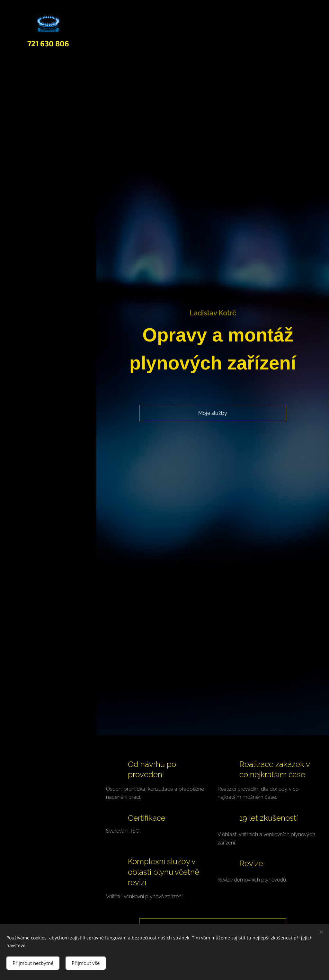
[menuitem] (48, 469)
